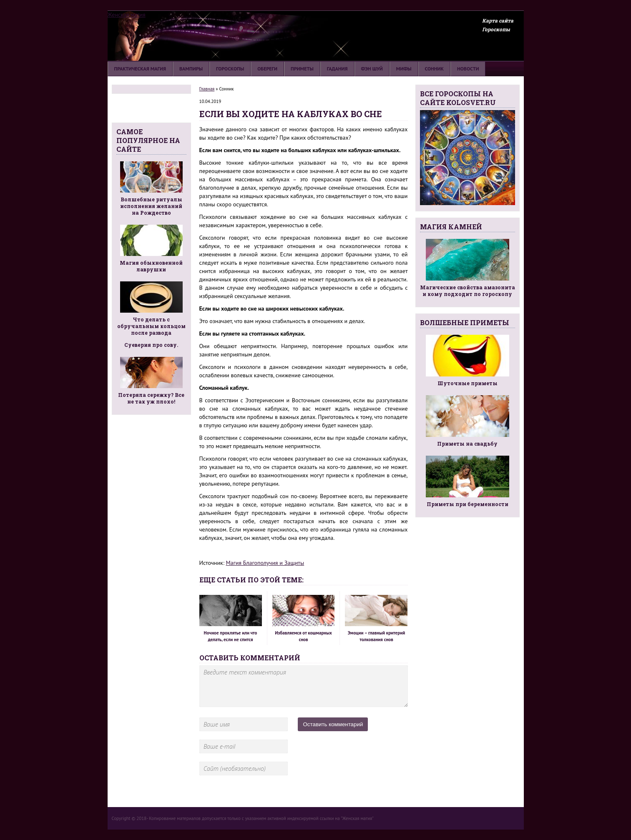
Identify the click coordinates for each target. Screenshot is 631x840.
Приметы (302, 69)
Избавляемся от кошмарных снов (304, 619)
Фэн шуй (372, 69)
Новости (468, 69)
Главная (207, 89)
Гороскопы (496, 29)
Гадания (337, 69)
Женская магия (127, 15)
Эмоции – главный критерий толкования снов (376, 619)
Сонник (434, 69)
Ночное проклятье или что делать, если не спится (231, 619)
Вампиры (191, 69)
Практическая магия (140, 69)
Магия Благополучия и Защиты (265, 563)
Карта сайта (498, 20)
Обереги (267, 69)
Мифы (404, 69)
